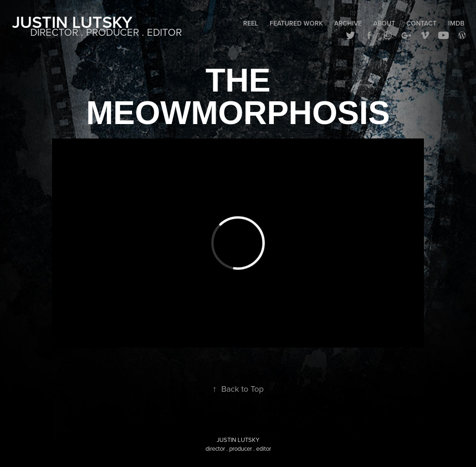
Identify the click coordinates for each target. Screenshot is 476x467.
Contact (421, 23)
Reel (251, 23)
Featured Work (296, 23)
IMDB (456, 23)
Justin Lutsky (72, 22)
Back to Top (238, 389)
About (384, 23)
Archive (348, 23)
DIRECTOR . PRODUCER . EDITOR (106, 32)
